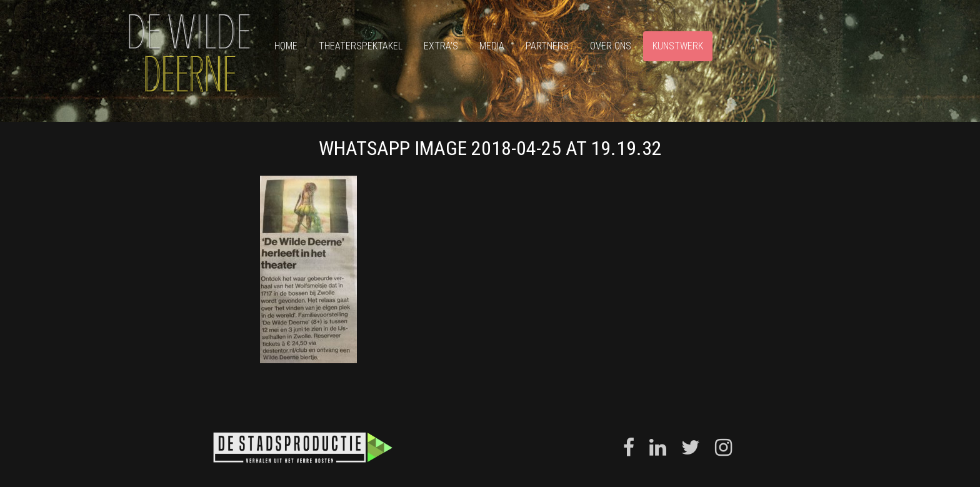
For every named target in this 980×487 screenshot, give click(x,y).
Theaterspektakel (361, 46)
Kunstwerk (678, 46)
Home (286, 46)
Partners (547, 46)
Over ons (611, 46)
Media (492, 46)
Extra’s (441, 46)
